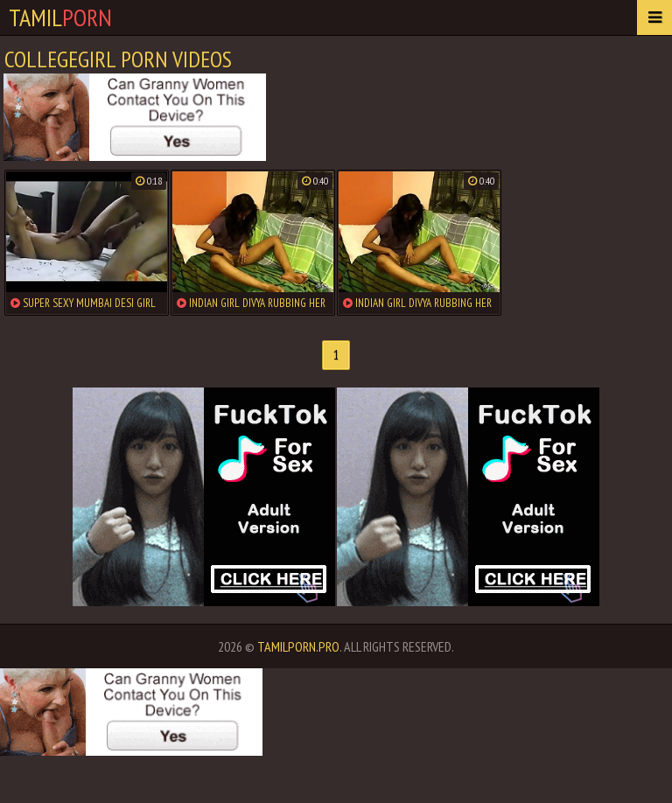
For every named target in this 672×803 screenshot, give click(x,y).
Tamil (60, 17)
